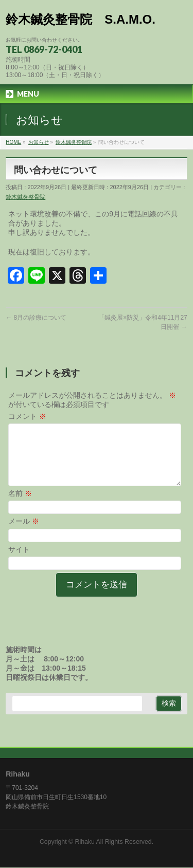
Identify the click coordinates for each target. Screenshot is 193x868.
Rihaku (85, 842)
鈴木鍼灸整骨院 (25, 197)
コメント (27, 416)
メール (24, 533)
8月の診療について (36, 318)
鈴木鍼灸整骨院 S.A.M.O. (81, 19)
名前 (20, 506)
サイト (19, 562)
